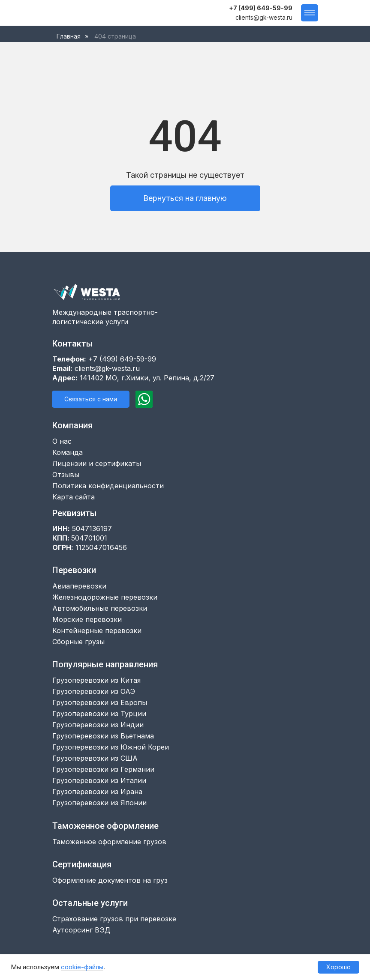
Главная (69, 36)
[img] (81, 13)
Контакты (73, 344)
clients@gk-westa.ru (264, 17)
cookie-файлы (82, 967)
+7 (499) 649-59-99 (261, 8)
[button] (91, 399)
